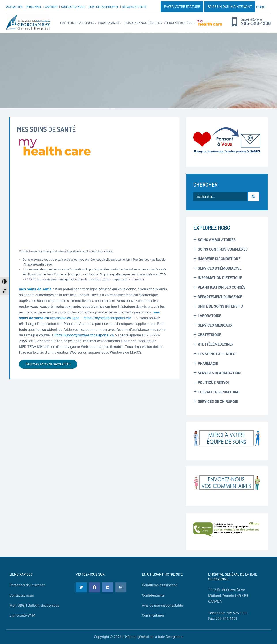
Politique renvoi (213, 383)
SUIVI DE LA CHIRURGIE (104, 7)
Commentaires (153, 615)
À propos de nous (178, 23)
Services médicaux (215, 325)
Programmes (109, 23)
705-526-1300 (256, 23)
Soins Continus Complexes (223, 249)
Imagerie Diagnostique (219, 259)
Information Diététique (220, 278)
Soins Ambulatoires (217, 240)
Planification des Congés (222, 287)
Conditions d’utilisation (160, 585)
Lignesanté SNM (22, 615)
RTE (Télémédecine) (215, 344)
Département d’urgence (220, 297)
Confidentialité (153, 595)
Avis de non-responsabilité (162, 605)
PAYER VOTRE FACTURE (182, 7)
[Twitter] (81, 587)
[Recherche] (254, 197)
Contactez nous (22, 595)
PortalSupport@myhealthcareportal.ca (84, 335)
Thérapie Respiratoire (219, 392)
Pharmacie (208, 364)
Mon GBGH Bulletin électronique (34, 605)
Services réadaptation (219, 373)
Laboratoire (209, 316)
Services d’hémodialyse (220, 268)
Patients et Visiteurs (77, 23)
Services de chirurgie (218, 402)
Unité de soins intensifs (220, 306)
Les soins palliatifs (217, 354)
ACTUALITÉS (14, 7)
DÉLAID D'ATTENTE (134, 7)
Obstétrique (209, 335)
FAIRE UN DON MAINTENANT (230, 7)
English (261, 7)
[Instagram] (121, 587)
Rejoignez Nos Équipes (142, 23)
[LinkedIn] (108, 587)
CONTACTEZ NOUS (73, 7)
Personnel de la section (27, 585)
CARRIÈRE (51, 7)
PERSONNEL (34, 7)
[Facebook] (94, 587)
